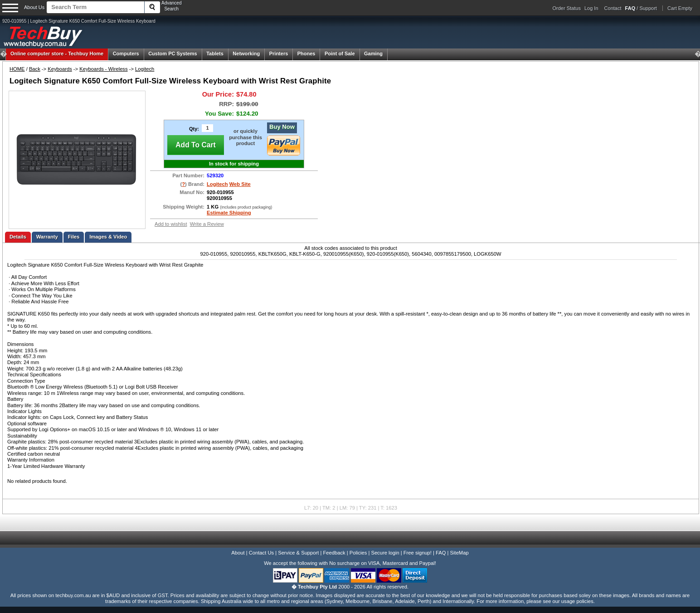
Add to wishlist (171, 224)
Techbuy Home (57, 54)
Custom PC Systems (173, 54)
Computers (126, 54)
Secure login (385, 553)
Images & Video (108, 237)
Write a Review (207, 224)
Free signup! (418, 553)
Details (18, 237)
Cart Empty (680, 8)
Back (35, 69)
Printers (279, 54)
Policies (358, 553)
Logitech (145, 69)
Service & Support (298, 553)
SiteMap (459, 553)
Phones (306, 54)
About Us (34, 7)
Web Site (240, 184)
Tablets (215, 54)
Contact (613, 8)
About (238, 553)
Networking (246, 54)
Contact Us (261, 553)
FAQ (441, 553)
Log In (591, 8)
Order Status (567, 8)
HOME (17, 69)
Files (74, 237)
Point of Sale (340, 54)
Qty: (194, 129)
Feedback (334, 553)
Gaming (373, 54)
